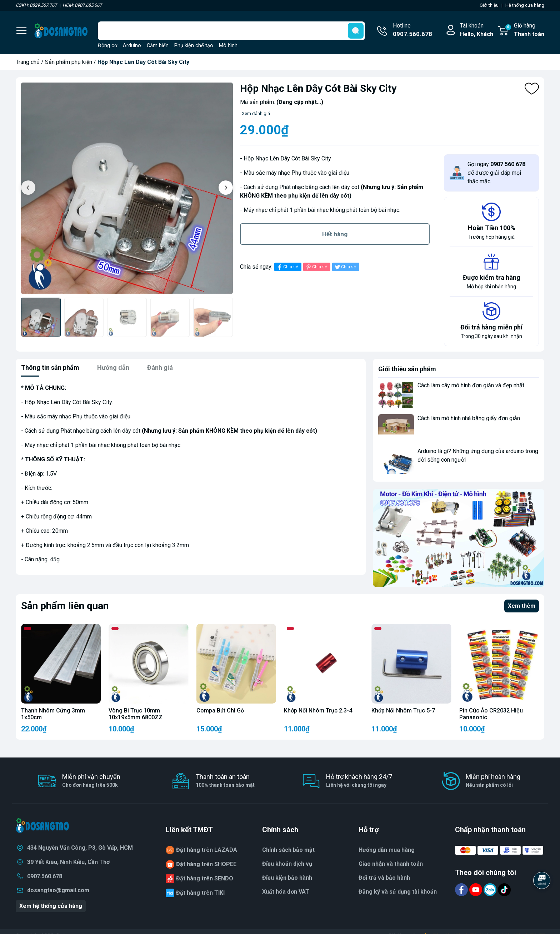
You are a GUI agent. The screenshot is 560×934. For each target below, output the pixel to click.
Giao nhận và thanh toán (391, 864)
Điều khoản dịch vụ (287, 864)
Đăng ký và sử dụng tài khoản (398, 892)
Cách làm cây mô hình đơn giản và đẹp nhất (471, 385)
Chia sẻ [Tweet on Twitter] (345, 267)
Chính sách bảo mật (288, 850)
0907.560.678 (45, 876)
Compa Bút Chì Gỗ (220, 711)
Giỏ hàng (524, 30)
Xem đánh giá (256, 113)
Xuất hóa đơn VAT (286, 892)
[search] (356, 31)
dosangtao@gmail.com (58, 890)
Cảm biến (158, 46)
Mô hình (228, 46)
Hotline (412, 30)
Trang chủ (28, 62)
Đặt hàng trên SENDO (205, 878)
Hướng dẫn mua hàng (387, 850)
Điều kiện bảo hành (287, 878)
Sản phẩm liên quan (65, 606)
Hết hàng (335, 234)
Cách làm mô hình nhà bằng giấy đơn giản (469, 418)
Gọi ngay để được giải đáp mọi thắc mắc (496, 173)
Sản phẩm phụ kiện (69, 62)
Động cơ (107, 46)
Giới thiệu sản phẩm (407, 369)
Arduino (132, 46)
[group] (127, 188)
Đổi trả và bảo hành (384, 878)
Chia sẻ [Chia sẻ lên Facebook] (287, 267)
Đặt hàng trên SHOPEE (206, 864)
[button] (226, 188)
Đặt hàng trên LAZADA (207, 850)
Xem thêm (522, 606)
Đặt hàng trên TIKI (200, 893)
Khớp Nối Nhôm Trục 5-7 (403, 711)
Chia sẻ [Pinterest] (316, 267)
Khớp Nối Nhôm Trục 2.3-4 (318, 711)
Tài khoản (477, 30)
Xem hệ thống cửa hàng (51, 906)
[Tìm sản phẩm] (231, 31)
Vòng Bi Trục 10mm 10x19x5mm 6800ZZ (136, 714)
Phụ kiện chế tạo (194, 46)
